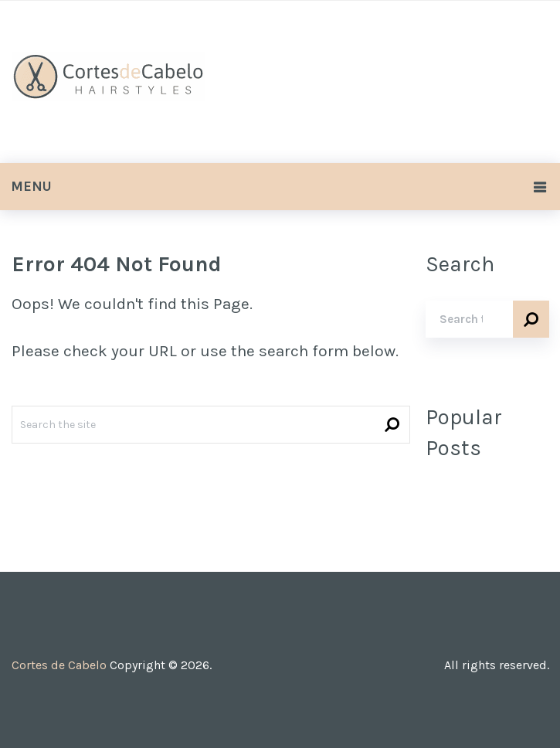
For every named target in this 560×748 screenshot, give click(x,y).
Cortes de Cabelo (59, 665)
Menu (31, 186)
